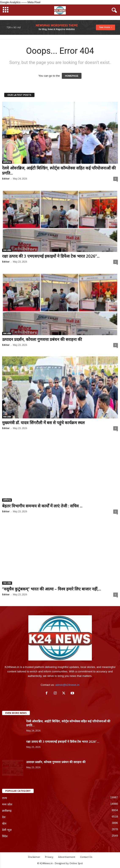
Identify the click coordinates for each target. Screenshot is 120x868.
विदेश (5, 836)
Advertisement (67, 857)
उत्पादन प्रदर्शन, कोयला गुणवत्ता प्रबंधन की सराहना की (42, 339)
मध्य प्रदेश (7, 250)
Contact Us (86, 857)
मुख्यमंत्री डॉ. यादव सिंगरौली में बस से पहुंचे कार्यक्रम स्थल (43, 423)
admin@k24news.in (67, 685)
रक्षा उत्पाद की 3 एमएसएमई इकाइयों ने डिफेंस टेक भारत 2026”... (51, 256)
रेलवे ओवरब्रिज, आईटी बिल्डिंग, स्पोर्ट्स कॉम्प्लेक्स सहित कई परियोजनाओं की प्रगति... (59, 171)
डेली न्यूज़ (7, 830)
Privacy (49, 857)
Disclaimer (34, 857)
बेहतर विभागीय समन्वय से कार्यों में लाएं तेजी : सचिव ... (42, 506)
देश (4, 817)
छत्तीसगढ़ (7, 162)
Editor (6, 179)
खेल (4, 824)
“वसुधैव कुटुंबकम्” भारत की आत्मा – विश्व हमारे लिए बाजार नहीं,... (52, 589)
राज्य (5, 798)
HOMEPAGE (72, 76)
